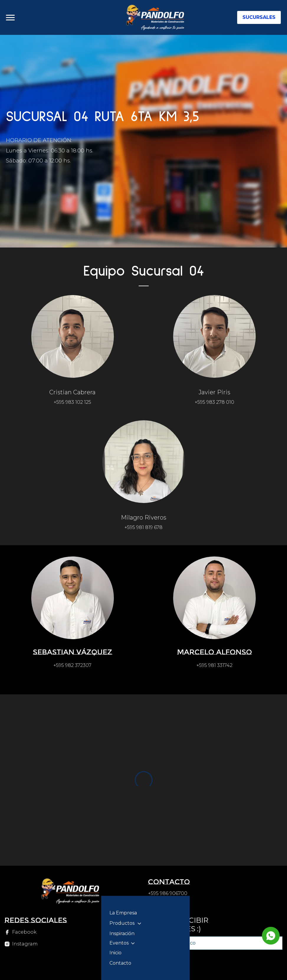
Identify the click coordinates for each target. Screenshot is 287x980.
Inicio (115, 953)
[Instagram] (21, 944)
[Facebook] (21, 932)
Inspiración (122, 933)
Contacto (120, 963)
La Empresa (123, 913)
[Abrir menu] (10, 17)
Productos (122, 923)
